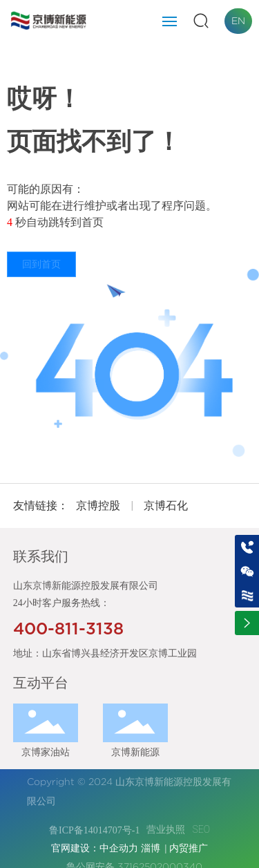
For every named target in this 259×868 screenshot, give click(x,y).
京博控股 (98, 506)
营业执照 (166, 829)
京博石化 (166, 506)
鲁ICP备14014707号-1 (94, 830)
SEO (201, 829)
